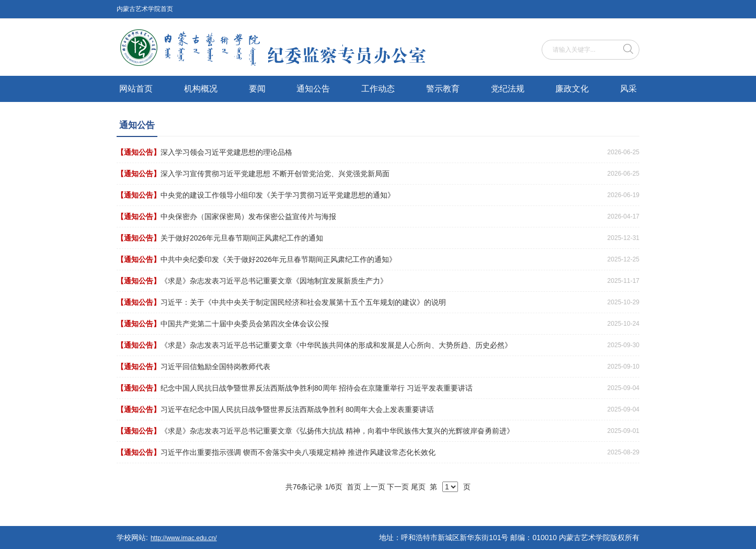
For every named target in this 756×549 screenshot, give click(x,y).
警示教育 (443, 89)
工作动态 (378, 89)
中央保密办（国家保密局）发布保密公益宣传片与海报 (248, 216)
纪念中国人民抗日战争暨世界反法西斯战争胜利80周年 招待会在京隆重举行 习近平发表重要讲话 (317, 388)
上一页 (374, 487)
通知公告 (313, 89)
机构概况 (201, 89)
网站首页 (136, 89)
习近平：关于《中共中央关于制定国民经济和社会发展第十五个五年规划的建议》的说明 (303, 302)
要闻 (257, 89)
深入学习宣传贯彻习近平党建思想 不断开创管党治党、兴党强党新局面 (275, 174)
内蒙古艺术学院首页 (145, 9)
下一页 (398, 487)
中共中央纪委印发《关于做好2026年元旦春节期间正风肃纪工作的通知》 (278, 259)
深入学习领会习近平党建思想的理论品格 (226, 152)
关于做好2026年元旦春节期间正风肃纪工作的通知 (242, 238)
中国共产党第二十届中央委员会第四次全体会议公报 (245, 324)
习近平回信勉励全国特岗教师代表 (215, 367)
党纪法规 (508, 89)
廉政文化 (572, 89)
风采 (628, 89)
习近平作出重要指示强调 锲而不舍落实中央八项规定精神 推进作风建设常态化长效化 (298, 452)
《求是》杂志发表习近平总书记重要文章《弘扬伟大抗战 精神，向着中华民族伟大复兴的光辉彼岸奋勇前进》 (337, 431)
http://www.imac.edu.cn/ (184, 538)
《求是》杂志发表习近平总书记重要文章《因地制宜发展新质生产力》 (274, 281)
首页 (354, 487)
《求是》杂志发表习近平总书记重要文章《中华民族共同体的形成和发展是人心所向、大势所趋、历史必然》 (336, 345)
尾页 (418, 487)
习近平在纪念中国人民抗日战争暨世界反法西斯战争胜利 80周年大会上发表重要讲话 (297, 409)
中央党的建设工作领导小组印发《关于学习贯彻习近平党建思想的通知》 (278, 195)
